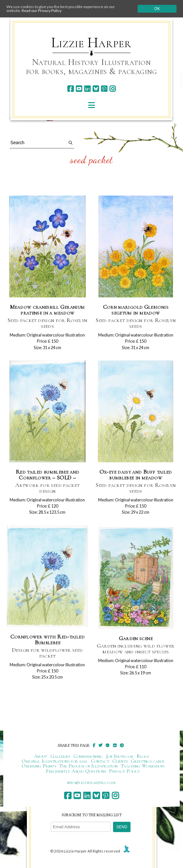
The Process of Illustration (88, 766)
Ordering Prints (39, 766)
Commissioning (88, 756)
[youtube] (79, 89)
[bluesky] (96, 89)
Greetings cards (148, 761)
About (41, 756)
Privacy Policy (125, 771)
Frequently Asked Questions (76, 771)
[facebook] (70, 89)
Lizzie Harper (91, 43)
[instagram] (113, 89)
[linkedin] (87, 89)
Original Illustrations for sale (55, 761)
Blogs (143, 756)
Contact (100, 761)
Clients (120, 761)
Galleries (60, 756)
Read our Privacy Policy (42, 11)
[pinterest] (104, 89)
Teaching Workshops (143, 766)
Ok (157, 9)
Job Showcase (120, 756)
